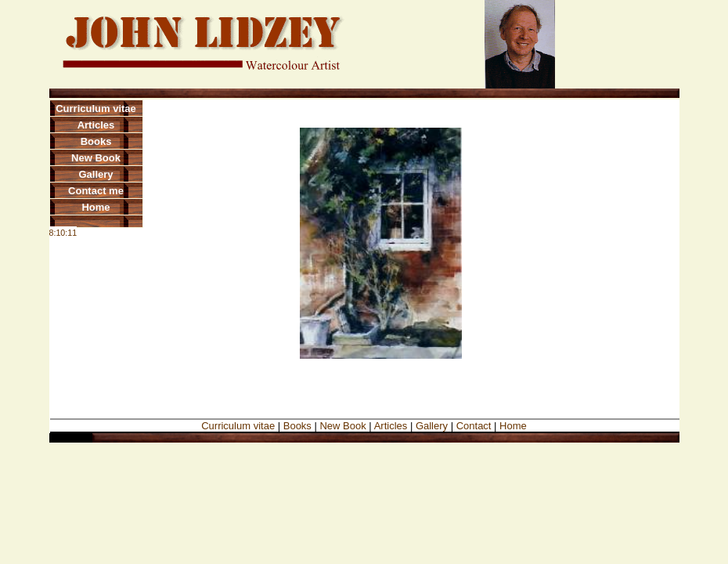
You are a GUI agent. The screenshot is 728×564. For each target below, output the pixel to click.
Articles (96, 125)
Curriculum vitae (96, 108)
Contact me (96, 191)
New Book (96, 158)
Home (96, 207)
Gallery (96, 174)
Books (96, 141)
